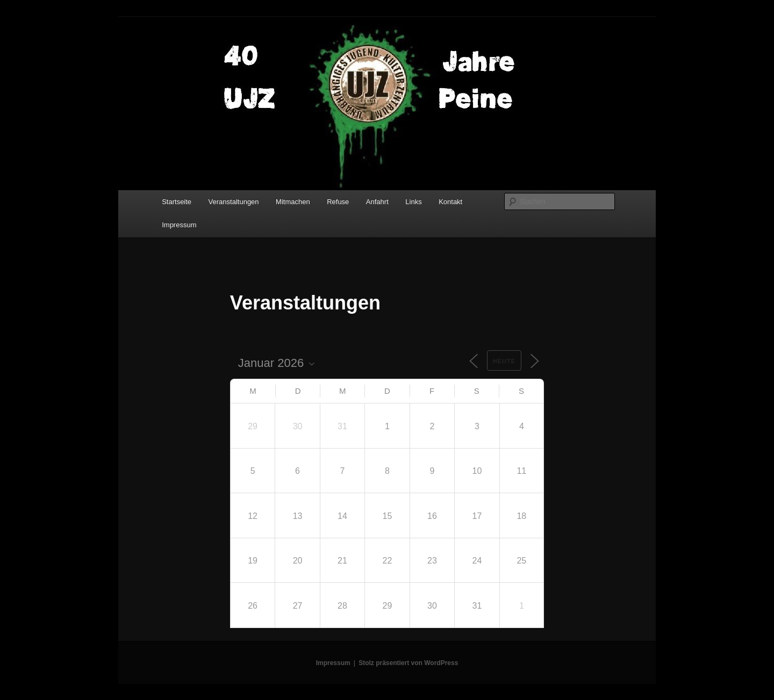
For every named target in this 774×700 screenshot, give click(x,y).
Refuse (338, 202)
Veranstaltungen (234, 202)
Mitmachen (293, 202)
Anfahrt (377, 202)
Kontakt (450, 202)
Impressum (179, 225)
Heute (504, 361)
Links (413, 202)
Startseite (177, 202)
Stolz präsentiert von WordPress (408, 663)
